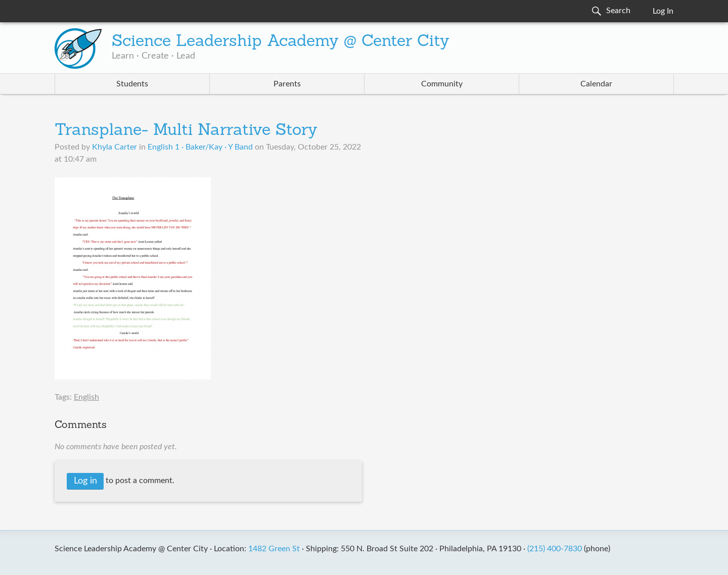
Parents (287, 84)
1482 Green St (274, 549)
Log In (663, 11)
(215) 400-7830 (555, 549)
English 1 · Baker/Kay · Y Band (200, 147)
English (86, 397)
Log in (85, 481)
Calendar (596, 84)
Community (442, 84)
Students (132, 84)
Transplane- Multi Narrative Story (186, 131)
